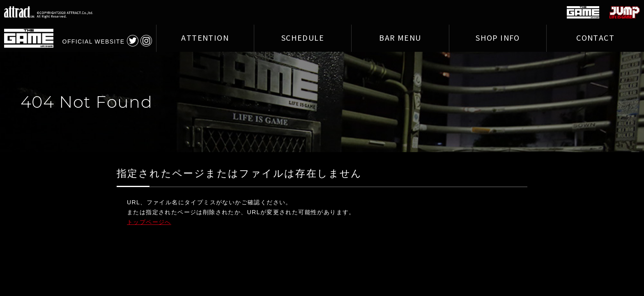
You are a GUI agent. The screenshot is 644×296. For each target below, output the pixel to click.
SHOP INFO (498, 38)
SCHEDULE (303, 38)
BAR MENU (400, 38)
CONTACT (595, 38)
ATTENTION (205, 38)
